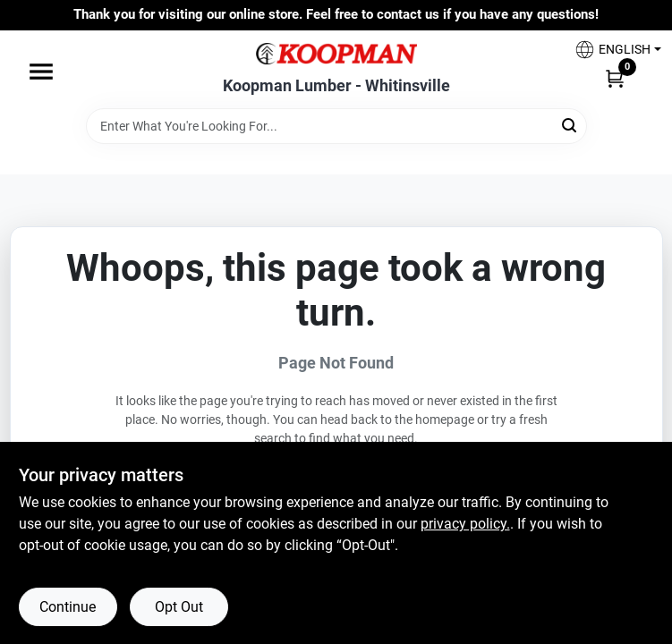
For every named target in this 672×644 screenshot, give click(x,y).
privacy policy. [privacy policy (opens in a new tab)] (465, 524)
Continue (68, 607)
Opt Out (179, 607)
